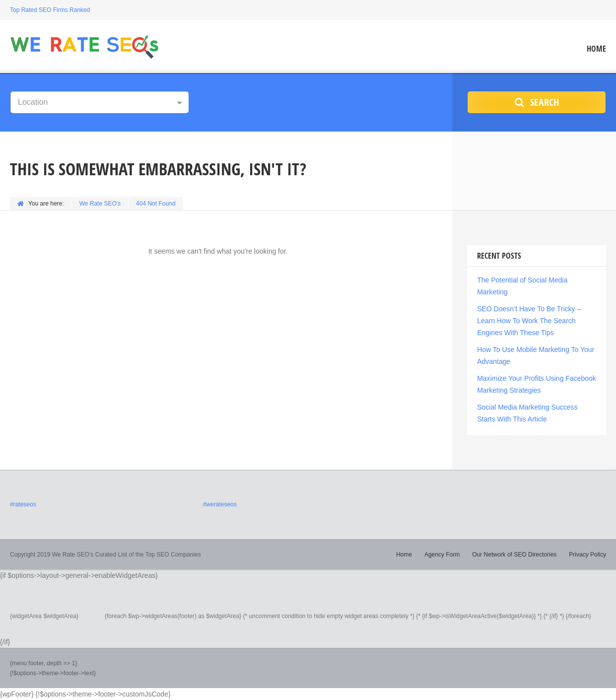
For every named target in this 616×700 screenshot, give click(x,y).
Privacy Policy (587, 555)
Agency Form (442, 555)
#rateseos (23, 504)
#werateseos (220, 504)
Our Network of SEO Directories (514, 555)
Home (596, 49)
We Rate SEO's (100, 204)
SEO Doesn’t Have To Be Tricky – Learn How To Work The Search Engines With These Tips (529, 321)
